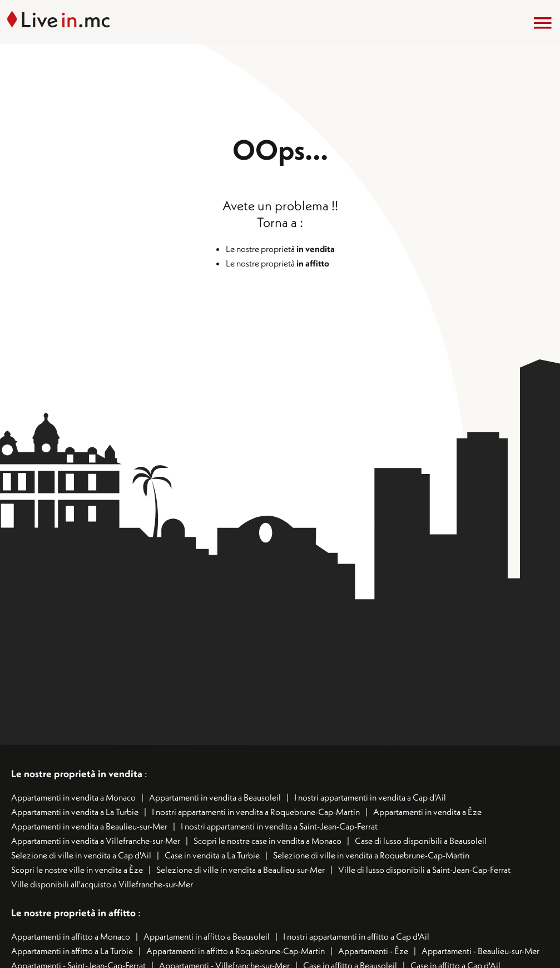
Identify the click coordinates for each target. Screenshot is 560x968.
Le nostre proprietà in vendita (77, 774)
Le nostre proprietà (280, 249)
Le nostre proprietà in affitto (75, 913)
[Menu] (543, 23)
